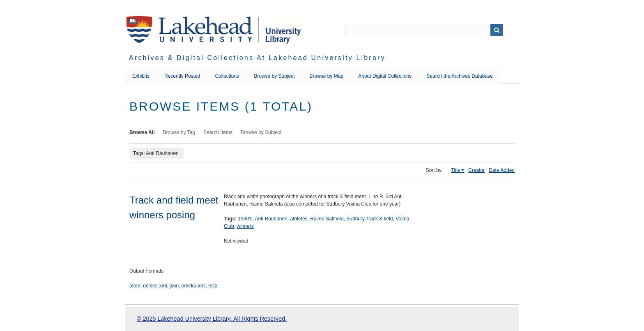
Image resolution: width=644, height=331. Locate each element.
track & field (380, 219)
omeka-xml (194, 286)
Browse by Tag (179, 132)
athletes (299, 219)
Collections (227, 76)
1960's (245, 219)
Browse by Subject (274, 76)
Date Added (502, 170)
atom (135, 286)
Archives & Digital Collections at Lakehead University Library (257, 58)
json (174, 286)
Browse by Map (327, 76)
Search (497, 30)
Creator (476, 170)
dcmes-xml (155, 286)
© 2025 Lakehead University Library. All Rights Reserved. (212, 319)
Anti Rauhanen (271, 219)
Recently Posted (182, 76)
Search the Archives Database (459, 76)
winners (245, 226)
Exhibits (141, 76)
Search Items (218, 132)
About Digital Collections (385, 76)
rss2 (213, 286)
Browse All (142, 132)
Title (455, 170)
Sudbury (355, 219)
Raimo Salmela (327, 219)
